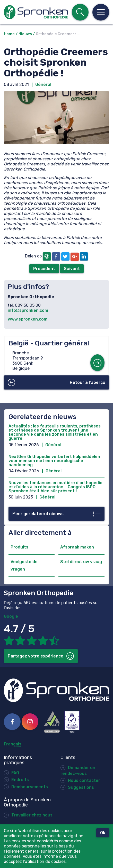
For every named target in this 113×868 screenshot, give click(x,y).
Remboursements (30, 787)
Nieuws (25, 34)
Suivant (72, 269)
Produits (19, 547)
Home (9, 34)
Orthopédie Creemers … (58, 34)
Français (13, 744)
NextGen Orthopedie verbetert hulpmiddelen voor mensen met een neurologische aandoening (54, 461)
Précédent (44, 269)
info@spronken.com (28, 310)
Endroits (20, 780)
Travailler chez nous (32, 815)
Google (11, 616)
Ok (103, 833)
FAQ (15, 773)
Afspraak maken (77, 547)
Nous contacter (84, 780)
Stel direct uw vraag (81, 562)
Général (43, 84)
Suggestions (81, 787)
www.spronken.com (28, 319)
